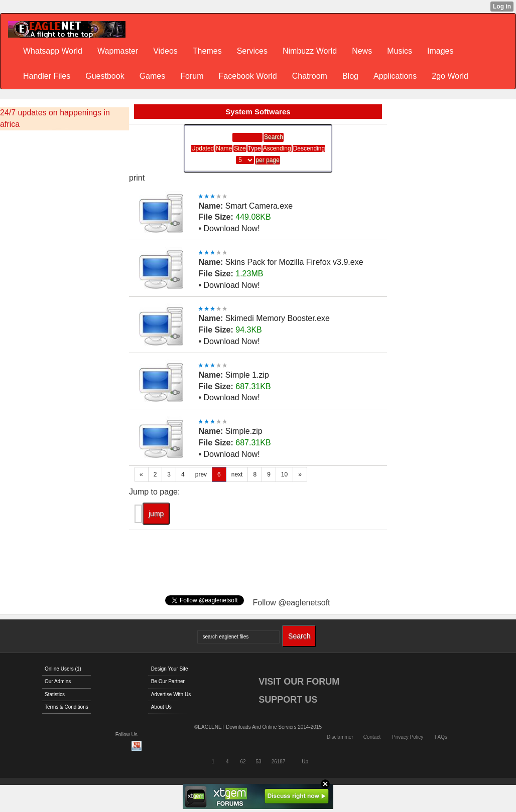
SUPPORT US (288, 700)
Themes (207, 51)
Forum (192, 76)
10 (284, 474)
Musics (400, 51)
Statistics (55, 694)
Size (240, 148)
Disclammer (340, 737)
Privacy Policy (408, 737)
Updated (203, 148)
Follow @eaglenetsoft (291, 603)
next (237, 474)
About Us (161, 707)
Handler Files (47, 76)
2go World (450, 76)
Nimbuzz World (310, 51)
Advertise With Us (171, 694)
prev (201, 474)
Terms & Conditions (67, 707)
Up (305, 762)
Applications (395, 76)
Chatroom (310, 76)
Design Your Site (170, 669)
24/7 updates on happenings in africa (55, 118)
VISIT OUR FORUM (299, 682)
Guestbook (105, 76)
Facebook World (247, 76)
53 (259, 762)
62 (243, 762)
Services (252, 51)
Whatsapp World (53, 51)
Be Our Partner (168, 681)
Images (440, 51)
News (362, 51)
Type (254, 148)
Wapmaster (118, 51)
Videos (165, 51)
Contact (372, 737)
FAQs (441, 737)
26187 (279, 762)
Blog (350, 76)
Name (224, 148)
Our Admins (58, 681)
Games (153, 76)
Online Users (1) (63, 669)
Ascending (277, 148)
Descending (309, 148)
